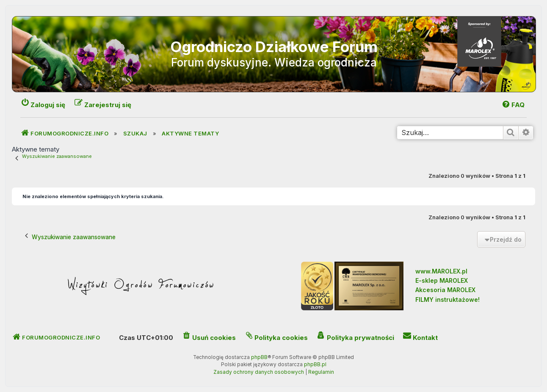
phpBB (259, 357)
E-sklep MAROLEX (442, 280)
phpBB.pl (315, 364)
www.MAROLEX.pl (441, 271)
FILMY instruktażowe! (448, 300)
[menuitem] (513, 105)
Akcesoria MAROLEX (445, 290)
